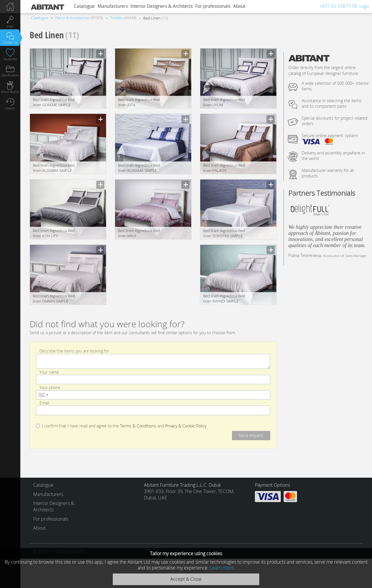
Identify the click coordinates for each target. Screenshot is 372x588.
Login (364, 6)
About (239, 6)
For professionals (213, 6)
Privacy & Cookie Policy (186, 426)
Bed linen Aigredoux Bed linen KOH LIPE (54, 233)
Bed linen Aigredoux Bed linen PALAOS (224, 168)
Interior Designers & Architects (162, 6)
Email (44, 403)
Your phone (50, 387)
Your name (49, 372)
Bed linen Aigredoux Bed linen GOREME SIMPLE (54, 102)
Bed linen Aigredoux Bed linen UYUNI (224, 102)
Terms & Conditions (138, 426)
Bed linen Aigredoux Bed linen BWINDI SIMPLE (224, 299)
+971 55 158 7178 (338, 6)
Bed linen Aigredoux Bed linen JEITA (139, 102)
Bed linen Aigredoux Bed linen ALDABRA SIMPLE (54, 168)
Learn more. (222, 568)
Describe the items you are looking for (74, 351)
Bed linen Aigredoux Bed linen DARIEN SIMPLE (54, 299)
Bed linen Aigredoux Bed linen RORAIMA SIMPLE (139, 168)
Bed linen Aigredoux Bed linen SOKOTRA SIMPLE (224, 233)
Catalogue (84, 6)
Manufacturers (113, 6)
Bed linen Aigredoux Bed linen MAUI (139, 233)
